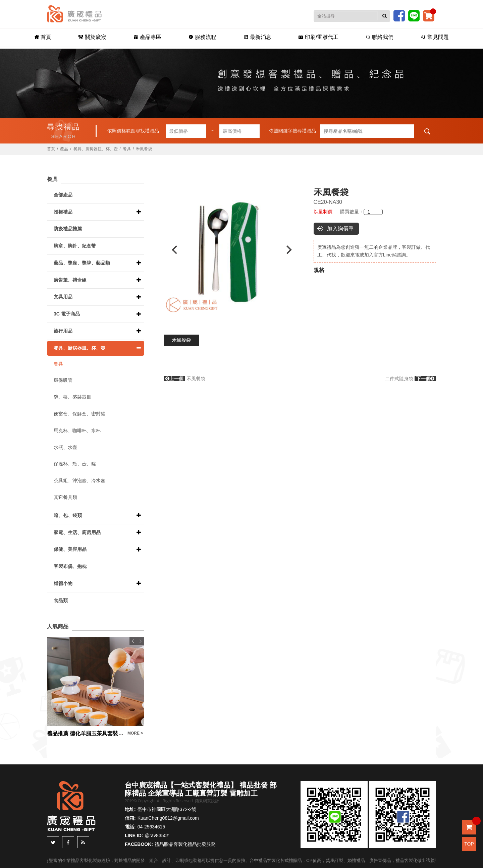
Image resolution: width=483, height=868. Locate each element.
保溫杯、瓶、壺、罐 (75, 464)
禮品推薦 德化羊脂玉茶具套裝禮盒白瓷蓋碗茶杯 (86, 733)
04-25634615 (151, 827)
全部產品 (63, 195)
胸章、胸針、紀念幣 (75, 246)
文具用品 (63, 297)
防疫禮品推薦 (68, 229)
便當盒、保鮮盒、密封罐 (79, 414)
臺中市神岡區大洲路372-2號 (167, 809)
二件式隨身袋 (411, 379)
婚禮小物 (63, 583)
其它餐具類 (65, 497)
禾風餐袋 (181, 340)
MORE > (135, 733)
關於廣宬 (90, 37)
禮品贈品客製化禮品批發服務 (185, 844)
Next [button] (292, 250)
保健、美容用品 (70, 549)
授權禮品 (63, 212)
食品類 (61, 600)
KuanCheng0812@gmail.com (168, 818)
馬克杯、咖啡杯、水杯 (77, 430)
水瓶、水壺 (65, 447)
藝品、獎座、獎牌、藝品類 (82, 263)
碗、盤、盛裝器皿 (72, 397)
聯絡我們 (382, 37)
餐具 (127, 149)
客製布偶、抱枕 (70, 566)
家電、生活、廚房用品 (77, 532)
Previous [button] (171, 250)
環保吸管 (63, 380)
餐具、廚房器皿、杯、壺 (96, 149)
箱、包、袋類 (68, 515)
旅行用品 (63, 331)
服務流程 (202, 37)
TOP (469, 844)
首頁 (40, 37)
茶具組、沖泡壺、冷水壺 (79, 480)
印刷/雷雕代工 (320, 37)
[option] (232, 250)
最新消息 (258, 37)
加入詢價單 (340, 228)
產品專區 (146, 37)
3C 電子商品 (67, 314)
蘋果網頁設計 (207, 801)
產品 (64, 149)
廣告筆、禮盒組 (70, 280)
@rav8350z (157, 835)
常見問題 (438, 37)
